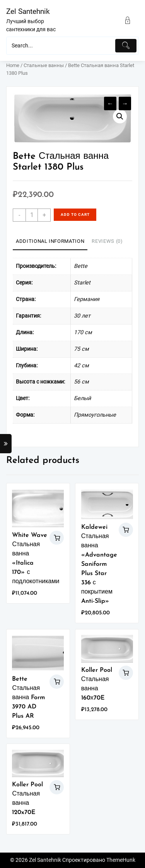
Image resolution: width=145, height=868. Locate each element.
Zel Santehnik (28, 11)
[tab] (50, 242)
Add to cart (75, 214)
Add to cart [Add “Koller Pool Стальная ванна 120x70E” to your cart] (57, 787)
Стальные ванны (44, 65)
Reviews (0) (107, 241)
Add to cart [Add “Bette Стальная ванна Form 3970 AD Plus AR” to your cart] (57, 682)
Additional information (50, 241)
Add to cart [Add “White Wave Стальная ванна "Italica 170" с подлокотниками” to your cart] (57, 538)
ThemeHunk (121, 860)
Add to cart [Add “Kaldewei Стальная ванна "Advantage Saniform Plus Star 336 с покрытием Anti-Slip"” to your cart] (126, 530)
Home (13, 65)
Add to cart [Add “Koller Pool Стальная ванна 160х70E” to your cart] (126, 673)
